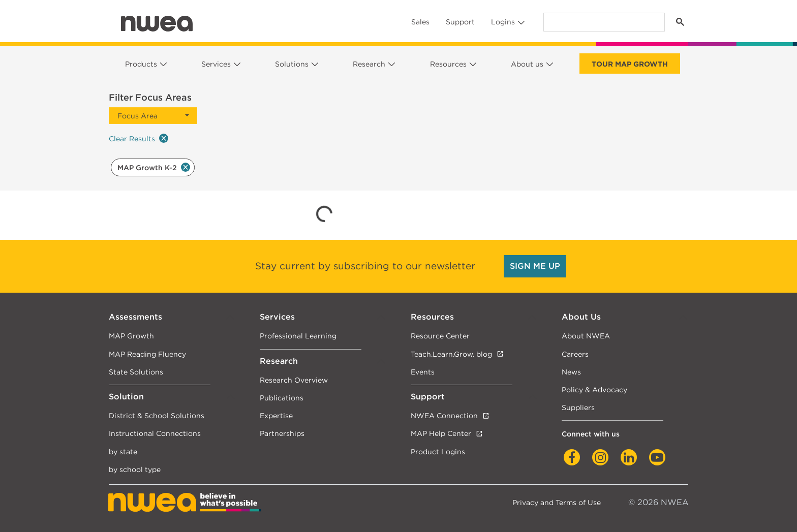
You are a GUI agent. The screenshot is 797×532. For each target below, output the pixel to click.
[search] (603, 22)
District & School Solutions (157, 415)
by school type (135, 469)
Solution (126, 397)
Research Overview (294, 380)
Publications (282, 398)
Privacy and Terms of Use (557, 502)
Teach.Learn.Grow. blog (451, 354)
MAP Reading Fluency (147, 354)
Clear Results (139, 138)
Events (423, 372)
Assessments (135, 317)
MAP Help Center (441, 433)
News (571, 372)
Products (141, 64)
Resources (448, 64)
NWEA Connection (444, 415)
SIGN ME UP (535, 266)
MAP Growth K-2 (154, 167)
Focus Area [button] (137, 116)
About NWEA (586, 336)
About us (527, 64)
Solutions (292, 64)
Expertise (276, 415)
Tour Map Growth (630, 64)
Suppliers (578, 407)
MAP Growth (131, 336)
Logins (503, 22)
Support (460, 22)
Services (216, 64)
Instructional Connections (155, 433)
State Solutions (136, 372)
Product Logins (438, 451)
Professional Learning (298, 336)
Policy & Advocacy (594, 389)
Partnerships (282, 433)
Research (369, 64)
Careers (575, 354)
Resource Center (440, 336)
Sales (420, 22)
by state (123, 451)
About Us (581, 317)
